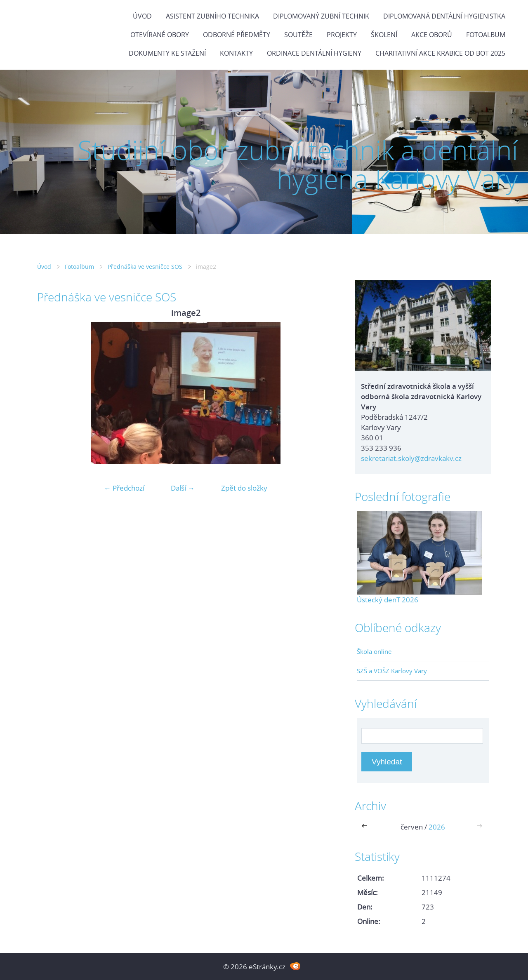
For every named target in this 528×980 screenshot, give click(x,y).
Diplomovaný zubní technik (321, 16)
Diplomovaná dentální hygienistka (444, 16)
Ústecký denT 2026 (388, 600)
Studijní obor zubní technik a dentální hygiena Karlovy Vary (298, 164)
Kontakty (236, 53)
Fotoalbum (486, 35)
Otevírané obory (160, 35)
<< (366, 827)
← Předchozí (124, 488)
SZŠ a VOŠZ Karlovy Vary (392, 671)
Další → (183, 488)
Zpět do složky (244, 488)
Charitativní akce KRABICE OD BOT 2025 (440, 53)
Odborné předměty (237, 35)
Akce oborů (432, 35)
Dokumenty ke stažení (167, 53)
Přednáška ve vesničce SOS (145, 267)
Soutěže (298, 35)
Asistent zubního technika (212, 16)
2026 (437, 827)
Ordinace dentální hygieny (314, 53)
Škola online (374, 651)
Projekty (342, 35)
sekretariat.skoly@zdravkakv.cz (411, 458)
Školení (384, 35)
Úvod (142, 16)
